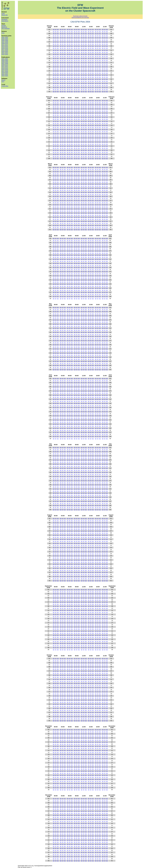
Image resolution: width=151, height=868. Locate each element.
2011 (3, 45)
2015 (3, 48)
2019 (3, 51)
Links (3, 13)
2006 (6, 40)
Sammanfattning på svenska (80, 17)
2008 (6, 42)
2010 (6, 43)
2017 (3, 50)
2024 (6, 54)
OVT (3, 82)
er (56, 29)
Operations (5, 21)
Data (3, 33)
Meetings (4, 27)
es (54, 29)
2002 (6, 37)
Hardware (5, 19)
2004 (6, 39)
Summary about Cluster (80, 16)
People (4, 25)
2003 (3, 39)
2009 (3, 43)
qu (58, 29)
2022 (6, 53)
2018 (6, 50)
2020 (6, 51)
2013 (3, 46)
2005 (3, 40)
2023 (3, 54)
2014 (6, 46)
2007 (3, 42)
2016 (6, 48)
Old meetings (6, 28)
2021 (3, 53)
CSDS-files (5, 86)
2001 (3, 37)
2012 (6, 45)
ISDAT (3, 80)
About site (5, 15)
